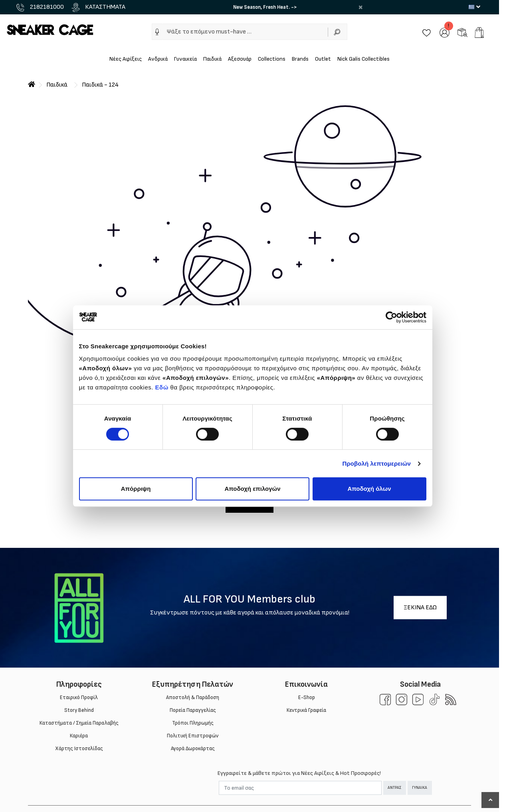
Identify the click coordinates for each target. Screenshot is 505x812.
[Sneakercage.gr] (50, 29)
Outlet (323, 59)
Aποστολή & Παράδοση (193, 697)
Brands (300, 59)
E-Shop (307, 697)
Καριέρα (79, 736)
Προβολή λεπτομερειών (377, 463)
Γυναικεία (185, 59)
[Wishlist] (427, 32)
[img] (157, 32)
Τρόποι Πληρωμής (193, 723)
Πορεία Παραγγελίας (193, 710)
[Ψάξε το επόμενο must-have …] (245, 32)
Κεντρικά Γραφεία (306, 710)
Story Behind (79, 710)
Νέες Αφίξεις (126, 59)
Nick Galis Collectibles (363, 59)
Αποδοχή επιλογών (252, 489)
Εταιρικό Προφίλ (79, 697)
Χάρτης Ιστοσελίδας (79, 749)
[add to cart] (479, 33)
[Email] (300, 788)
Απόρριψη (136, 489)
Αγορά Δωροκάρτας (193, 749)
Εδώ (162, 387)
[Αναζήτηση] (338, 32)
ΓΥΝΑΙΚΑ (420, 788)
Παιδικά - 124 (100, 85)
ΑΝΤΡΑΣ (394, 788)
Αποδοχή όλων (369, 489)
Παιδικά (212, 59)
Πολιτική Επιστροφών (193, 736)
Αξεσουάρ (240, 59)
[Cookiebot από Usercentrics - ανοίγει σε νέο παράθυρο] (391, 317)
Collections (272, 59)
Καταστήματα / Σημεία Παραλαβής (79, 723)
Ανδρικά (158, 59)
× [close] (360, 7)
